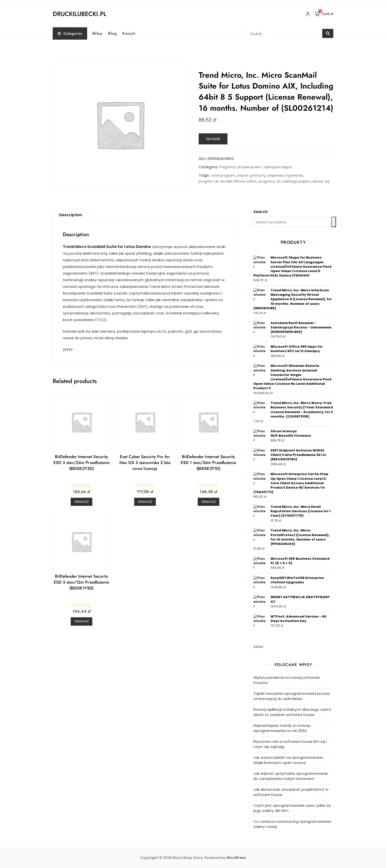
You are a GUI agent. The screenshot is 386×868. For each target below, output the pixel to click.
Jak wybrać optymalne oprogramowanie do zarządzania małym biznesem (290, 776)
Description (71, 215)
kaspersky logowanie (285, 175)
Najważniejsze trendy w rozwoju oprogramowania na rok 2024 (282, 728)
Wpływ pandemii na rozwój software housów (287, 680)
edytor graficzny (251, 175)
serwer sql (321, 181)
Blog (112, 33)
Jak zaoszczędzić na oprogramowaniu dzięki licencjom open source (288, 760)
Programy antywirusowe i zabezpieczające (256, 167)
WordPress (236, 858)
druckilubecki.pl (80, 14)
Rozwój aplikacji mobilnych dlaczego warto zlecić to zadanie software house (292, 712)
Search (260, 212)
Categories (70, 33)
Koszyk (129, 33)
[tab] (71, 215)
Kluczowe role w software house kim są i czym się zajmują (290, 744)
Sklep (97, 33)
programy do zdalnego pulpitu (284, 181)
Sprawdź (213, 139)
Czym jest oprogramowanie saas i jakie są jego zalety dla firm (292, 808)
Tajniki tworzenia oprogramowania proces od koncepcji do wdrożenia (292, 696)
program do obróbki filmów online (228, 181)
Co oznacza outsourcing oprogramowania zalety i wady (292, 824)
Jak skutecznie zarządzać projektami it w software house (291, 792)
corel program (223, 175)
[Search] (334, 222)
